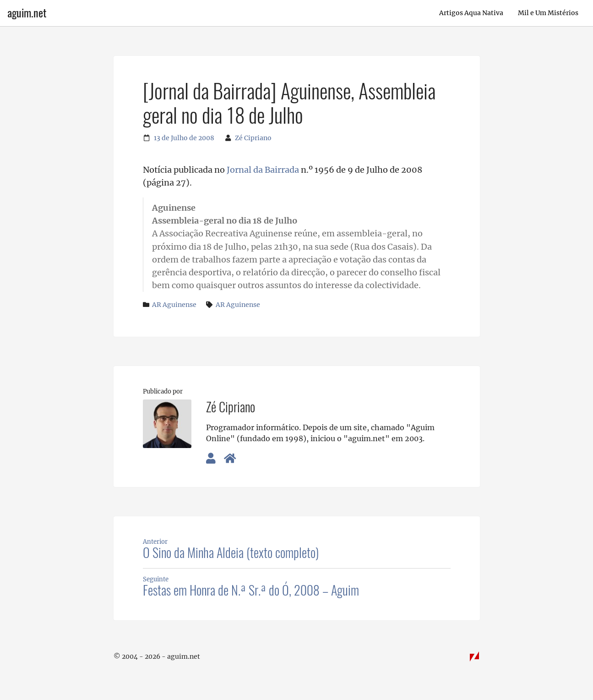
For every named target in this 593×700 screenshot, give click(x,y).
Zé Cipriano (253, 138)
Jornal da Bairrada (263, 170)
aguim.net (27, 13)
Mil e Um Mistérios (548, 13)
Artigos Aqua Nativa (471, 13)
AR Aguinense (174, 305)
